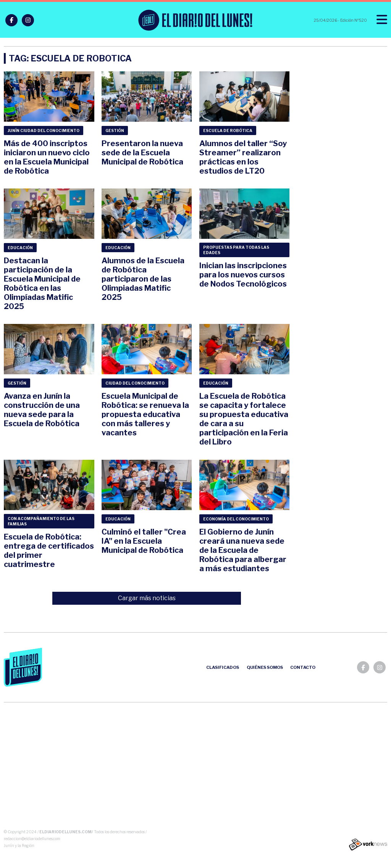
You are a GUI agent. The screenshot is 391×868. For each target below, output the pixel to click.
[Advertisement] (196, 767)
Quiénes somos (265, 667)
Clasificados (223, 667)
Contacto (303, 667)
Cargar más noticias (147, 598)
